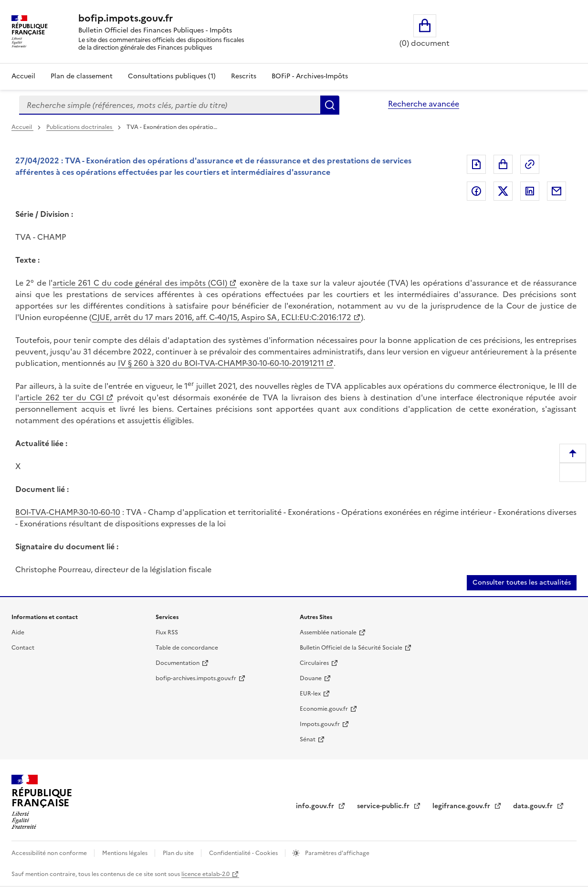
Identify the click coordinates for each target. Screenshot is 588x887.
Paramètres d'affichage (336, 853)
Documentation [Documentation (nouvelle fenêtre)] (178, 663)
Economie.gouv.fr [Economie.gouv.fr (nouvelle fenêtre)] (324, 709)
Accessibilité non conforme (50, 853)
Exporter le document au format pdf (476, 164)
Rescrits (244, 76)
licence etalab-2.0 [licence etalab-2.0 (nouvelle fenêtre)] (205, 874)
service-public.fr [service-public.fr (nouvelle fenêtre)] (384, 806)
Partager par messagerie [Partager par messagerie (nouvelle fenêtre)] (556, 191)
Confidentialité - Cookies (244, 853)
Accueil (23, 76)
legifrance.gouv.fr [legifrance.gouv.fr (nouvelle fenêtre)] (462, 806)
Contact (23, 648)
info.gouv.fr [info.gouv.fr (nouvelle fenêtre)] (316, 806)
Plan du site (179, 853)
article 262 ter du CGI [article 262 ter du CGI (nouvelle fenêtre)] (62, 397)
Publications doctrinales (80, 127)
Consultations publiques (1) (172, 76)
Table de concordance (187, 648)
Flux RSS (167, 632)
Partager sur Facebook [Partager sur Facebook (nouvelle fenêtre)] (476, 191)
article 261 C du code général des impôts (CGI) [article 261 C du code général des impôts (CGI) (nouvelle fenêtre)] (140, 283)
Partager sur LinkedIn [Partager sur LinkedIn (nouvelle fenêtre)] (530, 191)
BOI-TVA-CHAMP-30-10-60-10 (68, 512)
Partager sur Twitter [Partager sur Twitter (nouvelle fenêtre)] (503, 191)
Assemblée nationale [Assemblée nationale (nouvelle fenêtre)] (328, 632)
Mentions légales (126, 853)
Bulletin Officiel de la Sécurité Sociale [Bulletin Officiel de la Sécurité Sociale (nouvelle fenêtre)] (351, 648)
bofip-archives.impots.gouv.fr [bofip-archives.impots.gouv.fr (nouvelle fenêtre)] (196, 678)
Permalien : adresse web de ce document (530, 164)
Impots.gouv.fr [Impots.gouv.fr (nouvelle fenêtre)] (320, 724)
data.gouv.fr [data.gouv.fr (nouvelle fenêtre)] (534, 806)
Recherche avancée (424, 104)
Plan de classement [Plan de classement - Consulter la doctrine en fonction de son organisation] (82, 76)
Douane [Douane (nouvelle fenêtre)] (311, 678)
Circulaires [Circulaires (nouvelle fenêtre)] (314, 663)
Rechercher (330, 105)
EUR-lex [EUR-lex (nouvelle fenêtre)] (310, 694)
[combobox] (170, 105)
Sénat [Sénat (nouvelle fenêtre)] (308, 739)
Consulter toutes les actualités (522, 582)
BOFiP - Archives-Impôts (310, 76)
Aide (18, 632)
